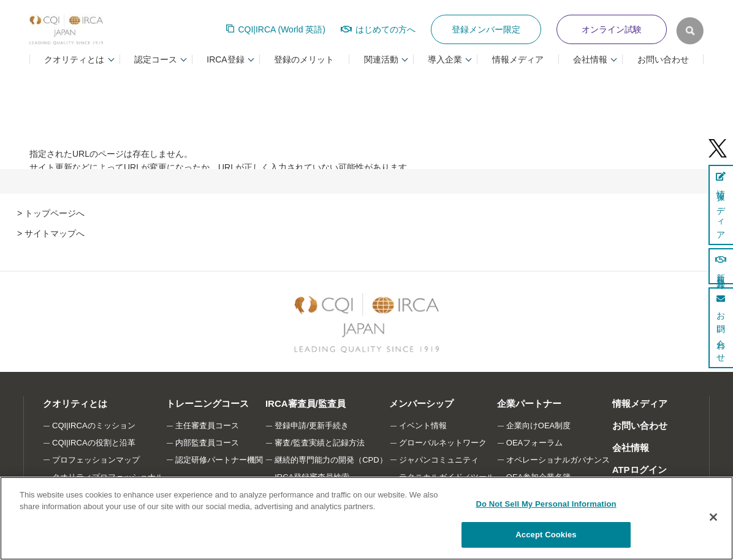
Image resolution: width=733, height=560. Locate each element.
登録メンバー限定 (486, 29)
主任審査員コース (207, 426)
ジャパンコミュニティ (439, 460)
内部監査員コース (207, 443)
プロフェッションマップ (96, 460)
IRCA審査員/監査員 (306, 403)
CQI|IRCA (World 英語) (282, 29)
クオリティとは (74, 403)
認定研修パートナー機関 (219, 460)
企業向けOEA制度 (539, 426)
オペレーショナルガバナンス (559, 460)
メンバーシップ (422, 403)
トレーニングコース (207, 403)
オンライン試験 (612, 29)
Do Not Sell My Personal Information (546, 504)
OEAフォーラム (535, 443)
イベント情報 (423, 426)
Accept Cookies (546, 535)
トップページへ (55, 213)
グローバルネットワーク (443, 443)
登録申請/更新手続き (312, 426)
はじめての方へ (385, 29)
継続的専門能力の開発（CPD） (331, 460)
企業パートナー (529, 403)
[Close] (713, 517)
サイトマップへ (55, 233)
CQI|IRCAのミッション (94, 426)
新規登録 (721, 266)
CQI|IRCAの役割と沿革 (94, 443)
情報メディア (518, 59)
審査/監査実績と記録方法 (320, 443)
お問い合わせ (663, 59)
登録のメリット (304, 59)
